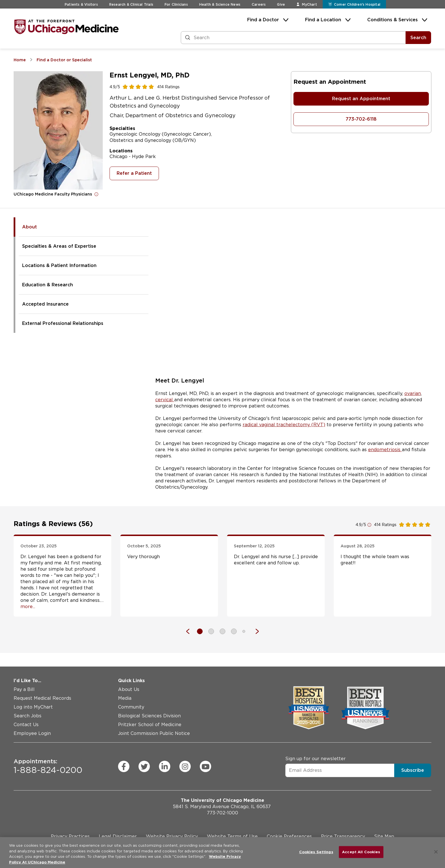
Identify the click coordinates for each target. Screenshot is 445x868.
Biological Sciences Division (149, 716)
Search (418, 38)
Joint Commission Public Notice (154, 733)
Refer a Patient (134, 173)
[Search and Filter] (293, 38)
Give (281, 4)
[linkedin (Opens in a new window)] (165, 766)
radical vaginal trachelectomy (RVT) (284, 425)
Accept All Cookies (361, 852)
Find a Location (323, 20)
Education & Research (48, 285)
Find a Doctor (263, 20)
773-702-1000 (222, 813)
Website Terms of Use (232, 836)
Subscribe (413, 770)
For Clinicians (176, 4)
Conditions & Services (392, 20)
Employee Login (32, 733)
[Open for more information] (96, 194)
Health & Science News (220, 4)
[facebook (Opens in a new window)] (124, 766)
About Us (129, 689)
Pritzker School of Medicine (150, 725)
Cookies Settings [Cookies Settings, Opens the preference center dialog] (316, 852)
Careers (259, 4)
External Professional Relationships (63, 323)
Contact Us (26, 725)
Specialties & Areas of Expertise (59, 246)
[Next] (254, 631)
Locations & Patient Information (59, 265)
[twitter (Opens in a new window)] (144, 766)
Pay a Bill (24, 689)
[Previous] (191, 631)
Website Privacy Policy (172, 836)
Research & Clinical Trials (131, 4)
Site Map (384, 836)
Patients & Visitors (81, 4)
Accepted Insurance (45, 304)
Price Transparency (343, 836)
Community (131, 707)
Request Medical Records (42, 698)
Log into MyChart (33, 707)
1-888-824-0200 (48, 766)
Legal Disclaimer (118, 836)
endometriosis (385, 450)
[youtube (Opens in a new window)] (205, 766)
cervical (165, 400)
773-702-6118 (361, 119)
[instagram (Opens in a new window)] (185, 766)
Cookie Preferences (289, 836)
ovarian (413, 393)
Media (125, 698)
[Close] (436, 852)
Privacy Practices (70, 836)
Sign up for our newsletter (315, 758)
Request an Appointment (361, 99)
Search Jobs (28, 716)
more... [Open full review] (28, 607)
